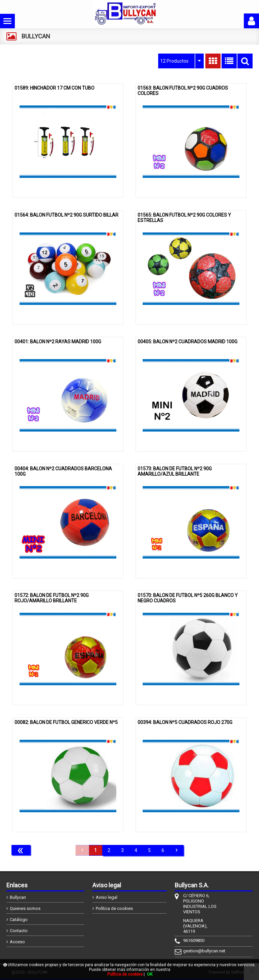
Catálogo (19, 920)
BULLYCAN (36, 36)
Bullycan (18, 897)
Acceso (17, 942)
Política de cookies (114, 908)
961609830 (194, 940)
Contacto (19, 931)
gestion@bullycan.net (201, 951)
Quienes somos (25, 908)
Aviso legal (107, 897)
